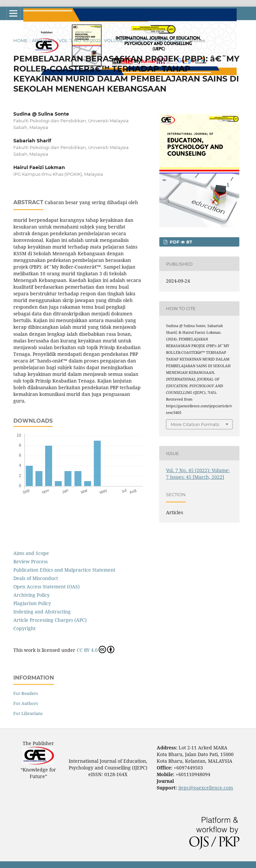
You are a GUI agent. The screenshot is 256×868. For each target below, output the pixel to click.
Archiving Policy (31, 595)
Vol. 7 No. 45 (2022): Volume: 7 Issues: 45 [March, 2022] (122, 40)
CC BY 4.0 (95, 649)
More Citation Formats (195, 424)
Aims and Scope (31, 553)
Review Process (30, 561)
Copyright (24, 628)
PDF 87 (180, 242)
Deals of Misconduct (36, 578)
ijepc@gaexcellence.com (206, 788)
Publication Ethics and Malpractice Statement (64, 570)
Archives (43, 40)
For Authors (26, 703)
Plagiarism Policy (32, 603)
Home (20, 40)
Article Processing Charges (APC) (50, 620)
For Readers (26, 693)
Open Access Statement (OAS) (46, 587)
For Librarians (28, 713)
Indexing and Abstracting (42, 612)
